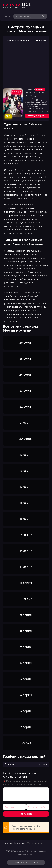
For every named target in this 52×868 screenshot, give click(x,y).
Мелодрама (19, 843)
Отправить (26, 814)
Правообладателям (26, 862)
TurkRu (7, 843)
